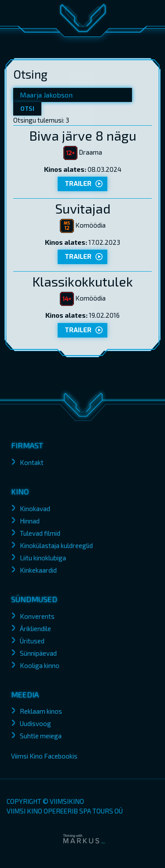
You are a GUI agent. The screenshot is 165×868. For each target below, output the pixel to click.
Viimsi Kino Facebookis (44, 756)
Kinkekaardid (38, 570)
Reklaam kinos (41, 711)
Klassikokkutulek (82, 281)
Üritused (32, 641)
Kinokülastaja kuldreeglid (56, 545)
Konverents (37, 616)
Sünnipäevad (38, 653)
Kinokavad (35, 508)
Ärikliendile (35, 628)
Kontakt (32, 462)
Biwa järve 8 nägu (83, 135)
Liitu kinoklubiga (43, 558)
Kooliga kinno (40, 665)
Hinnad (30, 521)
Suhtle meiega (41, 736)
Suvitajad (83, 208)
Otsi (27, 109)
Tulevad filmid (40, 533)
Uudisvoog (35, 723)
